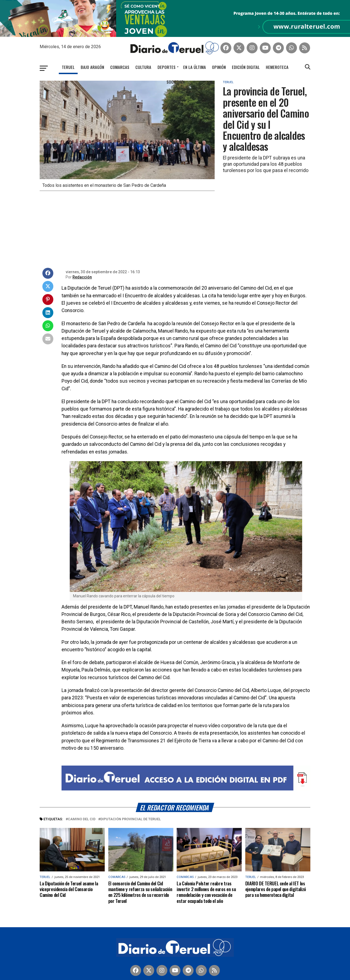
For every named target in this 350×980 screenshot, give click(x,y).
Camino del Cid (82, 813)
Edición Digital (246, 60)
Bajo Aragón (92, 60)
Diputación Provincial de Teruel (131, 813)
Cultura (143, 60)
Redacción (82, 271)
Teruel (68, 60)
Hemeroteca (277, 60)
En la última (195, 60)
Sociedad (175, 75)
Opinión (219, 60)
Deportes (167, 60)
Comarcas (120, 60)
